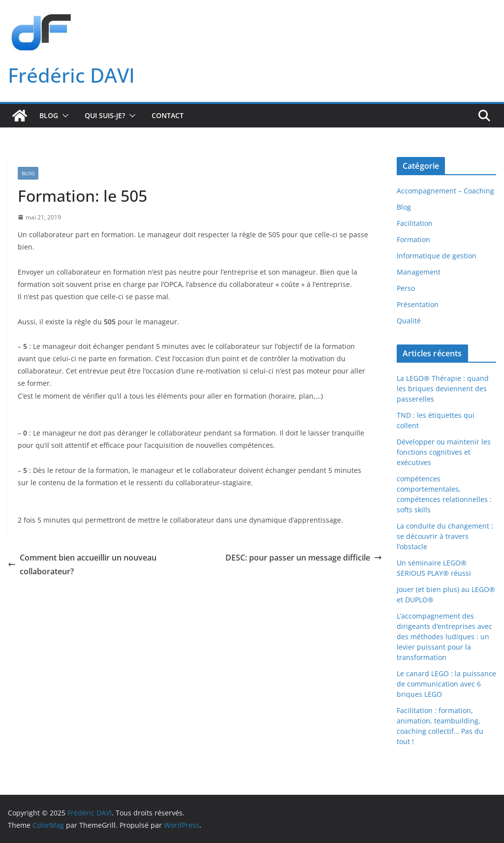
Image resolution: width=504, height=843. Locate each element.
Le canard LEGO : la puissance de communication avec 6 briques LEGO (446, 684)
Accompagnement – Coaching (445, 191)
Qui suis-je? (105, 115)
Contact (168, 115)
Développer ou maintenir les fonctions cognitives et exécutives (444, 452)
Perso (406, 288)
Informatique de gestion (437, 256)
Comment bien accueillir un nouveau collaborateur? (82, 565)
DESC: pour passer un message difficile (304, 558)
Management (419, 272)
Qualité (409, 321)
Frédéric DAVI (71, 75)
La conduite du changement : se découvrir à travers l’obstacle (445, 536)
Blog (49, 115)
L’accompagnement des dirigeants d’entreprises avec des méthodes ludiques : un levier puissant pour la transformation (444, 637)
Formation (413, 239)
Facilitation (415, 223)
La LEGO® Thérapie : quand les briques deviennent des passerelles (443, 389)
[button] (63, 116)
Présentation (418, 304)
